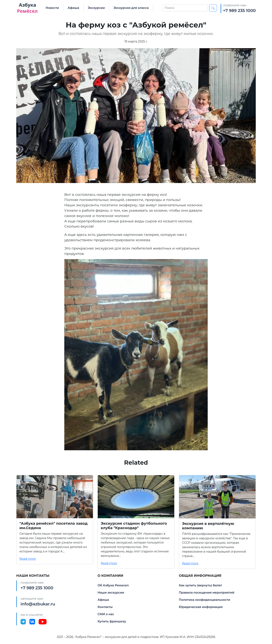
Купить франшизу (112, 621)
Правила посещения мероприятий (207, 593)
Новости (52, 8)
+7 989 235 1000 (239, 11)
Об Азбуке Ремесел (113, 585)
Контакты (105, 607)
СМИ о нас (106, 614)
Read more (28, 559)
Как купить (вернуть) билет (200, 585)
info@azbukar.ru (38, 604)
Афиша (73, 8)
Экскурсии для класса (131, 8)
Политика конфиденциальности (204, 600)
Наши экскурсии (111, 593)
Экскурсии (96, 8)
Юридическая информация (201, 607)
